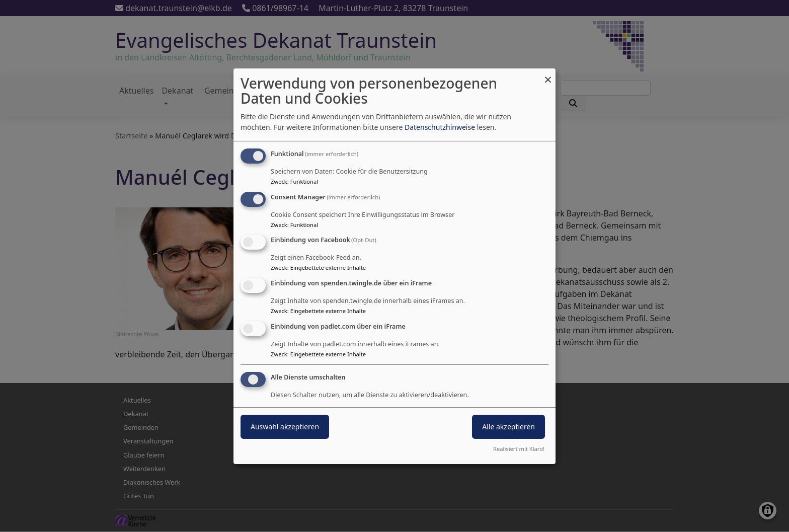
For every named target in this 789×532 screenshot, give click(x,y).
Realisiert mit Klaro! (519, 449)
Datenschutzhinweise (440, 127)
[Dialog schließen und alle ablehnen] (548, 74)
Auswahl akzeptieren (285, 427)
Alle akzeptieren (508, 427)
